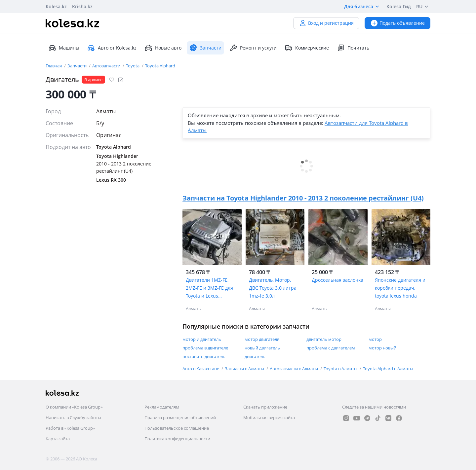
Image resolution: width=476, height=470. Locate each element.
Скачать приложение (265, 407)
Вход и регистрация (326, 23)
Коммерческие (307, 48)
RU (423, 7)
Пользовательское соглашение (177, 428)
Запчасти (78, 66)
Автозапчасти (107, 66)
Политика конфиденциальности (177, 439)
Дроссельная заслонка (337, 280)
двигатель (255, 356)
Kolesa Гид (399, 6)
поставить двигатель (204, 356)
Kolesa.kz (56, 6)
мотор (375, 339)
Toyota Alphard (160, 66)
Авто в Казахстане (201, 369)
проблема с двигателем (331, 348)
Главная (54, 66)
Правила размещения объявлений (180, 417)
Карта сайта (58, 439)
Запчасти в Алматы (245, 369)
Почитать (353, 48)
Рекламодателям (162, 407)
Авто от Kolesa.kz (112, 48)
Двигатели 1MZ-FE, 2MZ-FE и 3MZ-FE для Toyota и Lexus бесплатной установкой (209, 288)
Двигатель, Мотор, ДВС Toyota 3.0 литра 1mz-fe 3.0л (273, 288)
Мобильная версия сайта (269, 417)
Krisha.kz (82, 6)
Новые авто (163, 48)
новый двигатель (262, 348)
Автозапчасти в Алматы (294, 369)
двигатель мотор (324, 339)
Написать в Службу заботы (73, 417)
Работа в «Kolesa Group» (70, 428)
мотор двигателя (262, 339)
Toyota (133, 66)
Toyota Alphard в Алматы (388, 369)
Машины (64, 48)
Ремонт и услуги (253, 48)
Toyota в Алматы (341, 369)
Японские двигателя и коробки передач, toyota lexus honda (400, 288)
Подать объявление (397, 23)
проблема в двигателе (205, 348)
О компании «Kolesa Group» (74, 407)
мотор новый (382, 348)
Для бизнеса (363, 7)
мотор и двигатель (202, 339)
